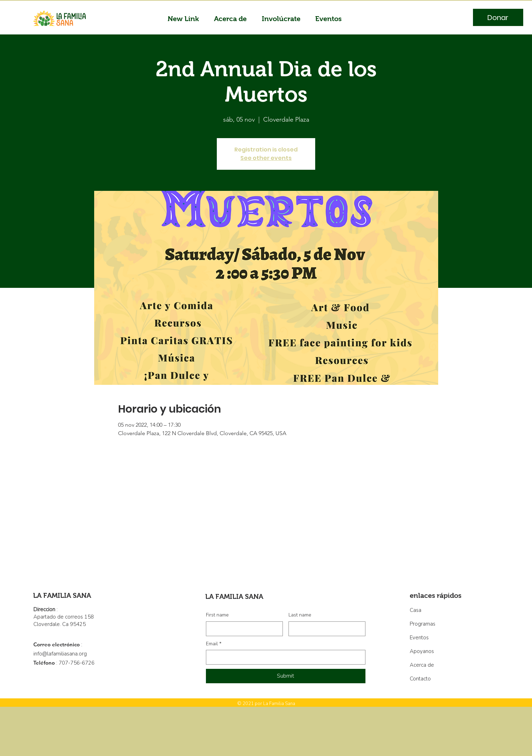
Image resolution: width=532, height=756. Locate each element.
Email (214, 644)
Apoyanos (422, 651)
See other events (266, 158)
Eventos (419, 638)
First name (217, 615)
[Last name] (325, 629)
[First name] (242, 629)
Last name (300, 615)
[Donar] (498, 17)
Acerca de (422, 665)
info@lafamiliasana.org (60, 654)
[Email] (284, 657)
